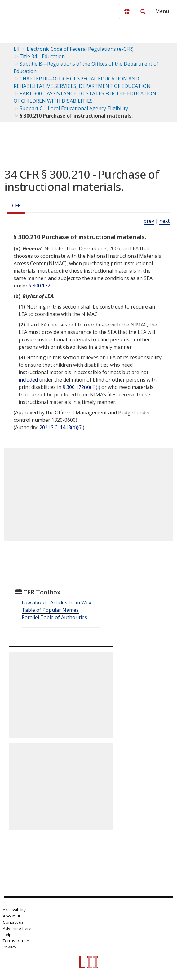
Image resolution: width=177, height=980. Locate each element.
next (164, 221)
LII (17, 49)
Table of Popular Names (50, 610)
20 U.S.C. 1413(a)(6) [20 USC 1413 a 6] (61, 427)
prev (149, 221)
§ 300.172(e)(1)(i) (81, 387)
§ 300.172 (40, 286)
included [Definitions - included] (28, 380)
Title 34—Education (42, 56)
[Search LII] (143, 11)
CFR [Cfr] (16, 205)
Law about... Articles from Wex (56, 602)
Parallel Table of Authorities (54, 617)
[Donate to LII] (127, 11)
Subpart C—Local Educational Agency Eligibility (74, 108)
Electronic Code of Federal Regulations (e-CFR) (80, 49)
